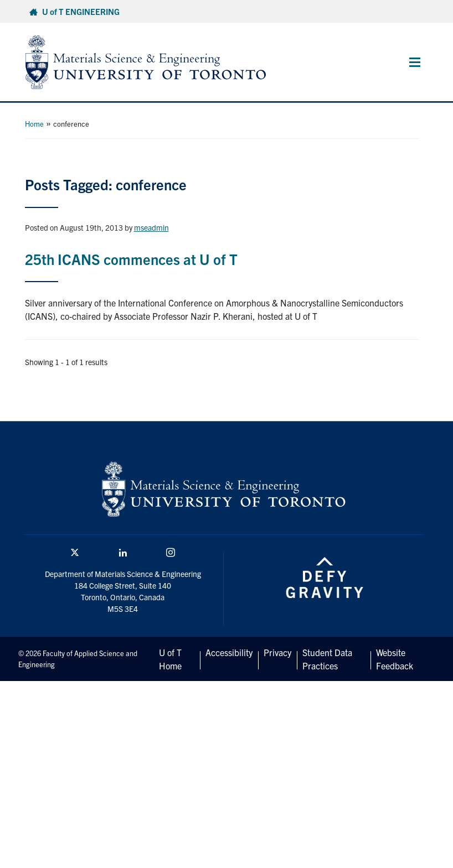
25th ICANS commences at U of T (131, 259)
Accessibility (229, 652)
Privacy (277, 652)
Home (34, 124)
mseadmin (151, 227)
